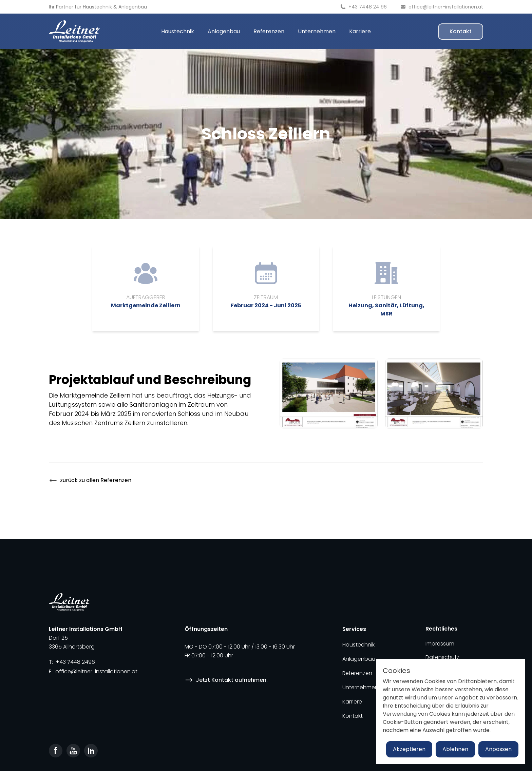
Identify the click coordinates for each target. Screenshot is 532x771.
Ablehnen (455, 749)
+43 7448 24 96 (368, 7)
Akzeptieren (409, 749)
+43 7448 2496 (75, 662)
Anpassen (498, 749)
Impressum (440, 644)
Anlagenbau (133, 7)
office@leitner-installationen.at (446, 7)
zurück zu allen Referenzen (90, 480)
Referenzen (269, 31)
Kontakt (461, 31)
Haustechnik (97, 7)
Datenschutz (442, 657)
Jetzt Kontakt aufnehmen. (226, 680)
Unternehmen (317, 31)
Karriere (360, 31)
